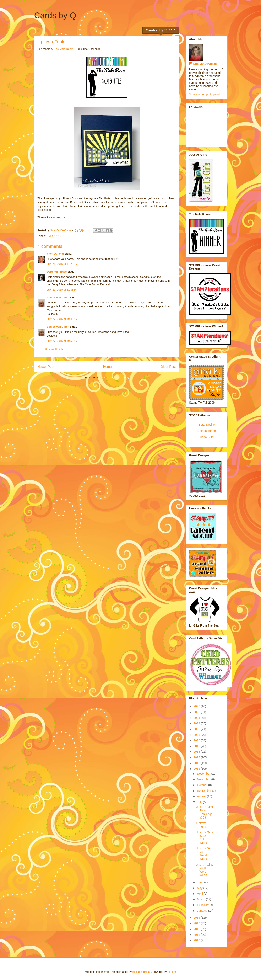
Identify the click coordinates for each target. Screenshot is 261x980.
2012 (197, 929)
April (200, 894)
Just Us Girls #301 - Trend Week (204, 854)
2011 (197, 935)
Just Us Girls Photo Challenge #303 (204, 812)
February (203, 905)
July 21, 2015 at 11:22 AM (62, 264)
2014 (197, 918)
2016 (197, 763)
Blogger (172, 972)
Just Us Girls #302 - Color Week (204, 837)
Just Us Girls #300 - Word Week (204, 870)
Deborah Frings (57, 272)
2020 (197, 740)
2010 (197, 940)
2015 (197, 769)
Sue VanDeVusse (205, 64)
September (205, 791)
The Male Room (64, 49)
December (204, 774)
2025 (197, 712)
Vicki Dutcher (56, 254)
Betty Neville (207, 425)
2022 (197, 729)
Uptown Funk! (201, 825)
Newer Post (46, 367)
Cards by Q (55, 15)
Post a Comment (53, 349)
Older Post (168, 367)
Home (107, 367)
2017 (197, 757)
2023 (197, 723)
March (202, 899)
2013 (197, 923)
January (203, 911)
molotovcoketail (142, 972)
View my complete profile (205, 94)
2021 (197, 735)
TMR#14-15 (54, 236)
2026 (197, 706)
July (200, 802)
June (201, 882)
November (204, 779)
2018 (197, 752)
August (202, 796)
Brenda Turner (207, 431)
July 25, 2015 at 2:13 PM (62, 290)
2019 (197, 746)
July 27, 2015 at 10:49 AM (62, 319)
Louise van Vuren (58, 297)
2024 (197, 718)
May (200, 888)
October (203, 785)
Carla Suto (207, 437)
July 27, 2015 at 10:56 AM (62, 341)
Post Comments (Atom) (115, 377)
